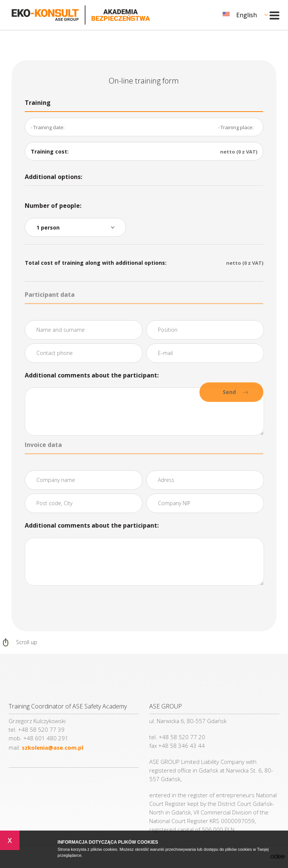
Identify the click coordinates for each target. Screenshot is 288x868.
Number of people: (53, 206)
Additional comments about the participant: (92, 375)
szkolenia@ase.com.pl (52, 747)
